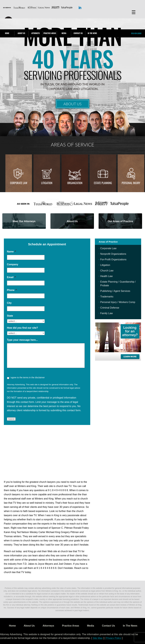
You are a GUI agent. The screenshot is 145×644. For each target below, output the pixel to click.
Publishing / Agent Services (115, 291)
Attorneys (35, 33)
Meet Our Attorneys (24, 221)
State (10, 316)
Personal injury (131, 183)
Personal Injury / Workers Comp (118, 302)
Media (64, 33)
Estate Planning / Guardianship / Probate (118, 284)
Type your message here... (22, 340)
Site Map (98, 638)
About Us (21, 33)
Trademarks (107, 297)
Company (13, 264)
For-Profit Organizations (113, 259)
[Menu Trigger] (134, 12)
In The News (92, 33)
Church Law (107, 271)
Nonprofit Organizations (113, 254)
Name (11, 252)
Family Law (107, 313)
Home (7, 33)
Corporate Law (19, 183)
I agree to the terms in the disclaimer (27, 377)
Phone (12, 290)
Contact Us (78, 33)
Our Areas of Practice (120, 221)
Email (11, 277)
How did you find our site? (22, 328)
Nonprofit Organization (75, 181)
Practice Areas (50, 33)
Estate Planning (103, 183)
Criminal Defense (110, 308)
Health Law (106, 276)
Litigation (47, 183)
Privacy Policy (114, 638)
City (9, 303)
